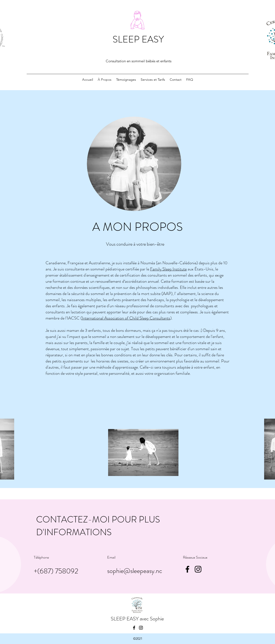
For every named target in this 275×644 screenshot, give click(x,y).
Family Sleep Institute (168, 269)
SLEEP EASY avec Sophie (137, 619)
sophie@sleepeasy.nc (135, 571)
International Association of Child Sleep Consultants (126, 318)
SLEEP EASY (138, 39)
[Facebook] (187, 569)
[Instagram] (198, 569)
